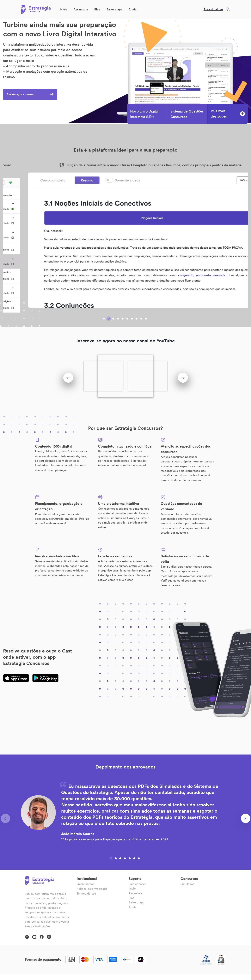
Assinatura (81, 9)
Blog (97, 9)
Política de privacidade (92, 889)
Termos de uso (86, 893)
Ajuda (133, 9)
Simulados (187, 884)
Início (64, 9)
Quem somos (86, 884)
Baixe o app (114, 9)
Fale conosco (138, 884)
